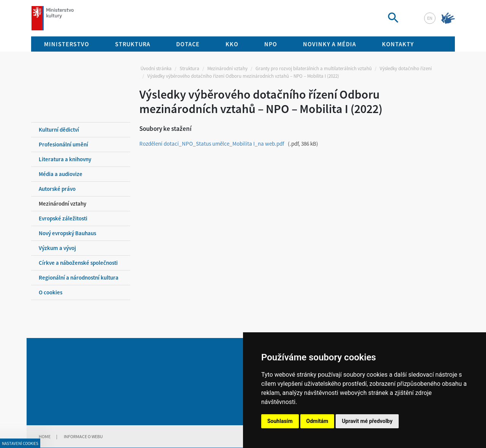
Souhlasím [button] (280, 421)
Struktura (189, 68)
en (430, 18)
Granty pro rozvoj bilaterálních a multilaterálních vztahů (314, 68)
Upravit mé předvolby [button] (367, 421)
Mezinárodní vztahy (227, 68)
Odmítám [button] (317, 421)
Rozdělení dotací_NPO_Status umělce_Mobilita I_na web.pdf (212, 144)
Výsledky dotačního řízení (406, 68)
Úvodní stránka (156, 68)
